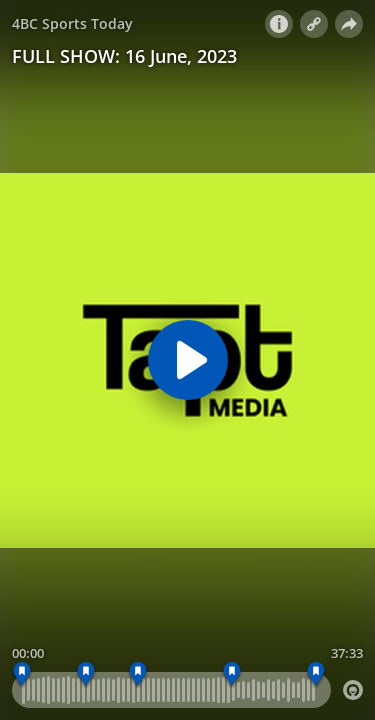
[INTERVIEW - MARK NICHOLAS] (138, 674)
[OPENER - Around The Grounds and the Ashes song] (22, 674)
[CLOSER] (316, 674)
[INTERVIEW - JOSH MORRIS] (86, 674)
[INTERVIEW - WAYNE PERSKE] (231, 674)
